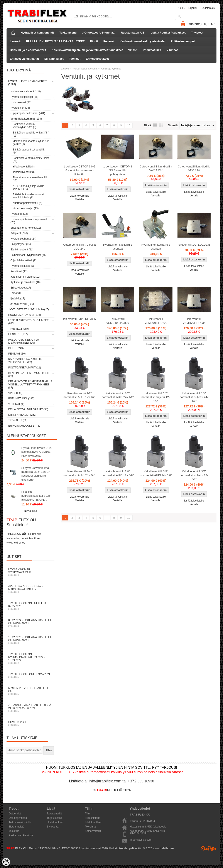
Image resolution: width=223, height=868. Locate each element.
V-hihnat (172, 50)
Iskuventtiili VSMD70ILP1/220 (156, 321)
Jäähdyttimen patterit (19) (25, 277)
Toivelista (90, 827)
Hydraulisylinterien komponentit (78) (29, 221)
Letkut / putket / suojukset (168, 33)
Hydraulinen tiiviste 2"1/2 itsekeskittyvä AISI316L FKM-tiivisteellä (37, 452)
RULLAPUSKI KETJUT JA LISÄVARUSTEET (55, 41)
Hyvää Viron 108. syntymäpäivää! (30, 572)
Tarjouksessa (54, 818)
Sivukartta (53, 827)
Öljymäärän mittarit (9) (23, 260)
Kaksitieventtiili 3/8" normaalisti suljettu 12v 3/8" (194, 475)
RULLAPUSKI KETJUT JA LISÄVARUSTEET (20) (24, 341)
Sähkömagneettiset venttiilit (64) (29, 151)
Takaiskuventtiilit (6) (24, 172)
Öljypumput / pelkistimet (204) (28, 113)
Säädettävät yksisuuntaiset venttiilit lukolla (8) (28, 196)
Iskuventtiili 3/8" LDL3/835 (79, 319)
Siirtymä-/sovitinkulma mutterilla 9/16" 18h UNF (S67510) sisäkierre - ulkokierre (37, 474)
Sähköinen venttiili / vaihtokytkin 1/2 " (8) (24, 126)
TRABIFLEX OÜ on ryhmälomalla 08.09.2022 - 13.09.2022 (30, 658)
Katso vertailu (93, 831)
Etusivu (65, 69)
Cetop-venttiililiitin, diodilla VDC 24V (80, 247)
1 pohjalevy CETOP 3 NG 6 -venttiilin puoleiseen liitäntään (79, 170)
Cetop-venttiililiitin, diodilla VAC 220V (156, 168)
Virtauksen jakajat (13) (26, 208)
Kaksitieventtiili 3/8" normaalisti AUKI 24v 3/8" (156, 473)
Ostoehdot (15, 814)
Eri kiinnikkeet (54, 59)
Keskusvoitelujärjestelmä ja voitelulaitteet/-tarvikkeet (87, 50)
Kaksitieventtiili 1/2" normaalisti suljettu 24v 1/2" (194, 397)
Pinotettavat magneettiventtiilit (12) (30, 179)
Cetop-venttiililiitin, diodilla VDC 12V (194, 168)
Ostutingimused (18, 818)
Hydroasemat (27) (21, 102)
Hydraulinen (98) (20, 108)
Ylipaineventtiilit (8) (24, 167)
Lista (155, 125)
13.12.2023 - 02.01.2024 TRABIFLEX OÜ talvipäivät (30, 640)
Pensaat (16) (17, 354)
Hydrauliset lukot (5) (22, 266)
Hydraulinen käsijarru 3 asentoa (156, 247)
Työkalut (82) (18, 420)
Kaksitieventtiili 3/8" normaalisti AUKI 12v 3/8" (118, 473)
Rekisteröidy (208, 8)
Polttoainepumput (183, 41)
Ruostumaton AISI (133, 33)
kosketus (14, 831)
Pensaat (109, 41)
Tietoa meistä (17, 827)
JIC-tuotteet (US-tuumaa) (99, 33)
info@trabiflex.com (141, 840)
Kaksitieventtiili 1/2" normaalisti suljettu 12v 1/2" (156, 397)
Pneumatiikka (152, 50)
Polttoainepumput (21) (25, 368)
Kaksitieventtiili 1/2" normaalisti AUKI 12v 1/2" (80, 395)
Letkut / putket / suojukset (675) (28, 322)
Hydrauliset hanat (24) (23, 239)
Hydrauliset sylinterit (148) (26, 91)
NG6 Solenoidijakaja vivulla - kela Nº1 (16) (29, 187)
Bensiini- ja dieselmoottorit (28, 50)
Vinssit (133, 50)
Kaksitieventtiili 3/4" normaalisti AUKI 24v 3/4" (80, 473)
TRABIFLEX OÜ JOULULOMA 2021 (30, 675)
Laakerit (15, 41)
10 (129, 125)
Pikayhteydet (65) (21, 244)
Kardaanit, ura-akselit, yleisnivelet (143, 41)
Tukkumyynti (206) (21, 304)
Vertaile (79, 199)
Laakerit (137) (18, 334)
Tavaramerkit (54, 814)
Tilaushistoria (93, 818)
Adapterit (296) (19, 233)
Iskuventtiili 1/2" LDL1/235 (194, 245)
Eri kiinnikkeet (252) (22, 415)
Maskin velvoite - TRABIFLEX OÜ (30, 691)
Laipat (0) (16, 293)
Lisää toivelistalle (80, 196)
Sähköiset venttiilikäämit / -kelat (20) (31, 160)
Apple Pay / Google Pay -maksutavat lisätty (30, 589)
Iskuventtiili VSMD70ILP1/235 (194, 321)
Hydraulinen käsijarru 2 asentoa (118, 247)
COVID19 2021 (30, 723)
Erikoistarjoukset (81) (25, 426)
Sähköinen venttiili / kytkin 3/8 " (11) (31, 134)
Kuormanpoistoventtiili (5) (27, 203)
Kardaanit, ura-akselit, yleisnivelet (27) (25, 361)
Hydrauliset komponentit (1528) (28, 83)
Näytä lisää (30, 511)
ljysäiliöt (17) (18, 299)
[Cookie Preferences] (6, 862)
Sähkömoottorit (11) (22, 250)
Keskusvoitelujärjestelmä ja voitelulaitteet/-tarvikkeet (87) (30, 385)
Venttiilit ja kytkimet (111, 69)
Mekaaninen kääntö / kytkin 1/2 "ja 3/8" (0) (31, 143)
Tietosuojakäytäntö (20, 822)
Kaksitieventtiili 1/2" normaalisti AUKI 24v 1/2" (118, 395)
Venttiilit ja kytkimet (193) (26, 119)
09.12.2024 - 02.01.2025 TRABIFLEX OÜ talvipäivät (30, 623)
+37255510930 (139, 833)
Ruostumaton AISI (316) (25, 315)
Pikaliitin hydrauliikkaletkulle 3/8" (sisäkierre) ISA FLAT (36, 496)
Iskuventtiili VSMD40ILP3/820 (118, 321)
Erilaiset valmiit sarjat (24, 59)
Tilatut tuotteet (93, 822)
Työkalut (75, 59)
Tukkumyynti (68, 33)
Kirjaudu (193, 8)
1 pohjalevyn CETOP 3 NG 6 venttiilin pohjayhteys (118, 170)
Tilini (88, 814)
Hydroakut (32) (19, 214)
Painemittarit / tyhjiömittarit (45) (28, 255)
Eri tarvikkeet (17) (21, 288)
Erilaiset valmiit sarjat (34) (28, 409)
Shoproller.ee (209, 848)
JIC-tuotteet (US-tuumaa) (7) (29, 309)
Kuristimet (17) (19, 271)
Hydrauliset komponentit (37, 33)
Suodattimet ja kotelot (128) (26, 228)
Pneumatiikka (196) (21, 399)
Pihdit (94, 41)
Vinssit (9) (15, 393)
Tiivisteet (197, 33)
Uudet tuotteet (55, 822)
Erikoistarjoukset (97, 59)
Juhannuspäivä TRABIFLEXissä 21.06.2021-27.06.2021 (30, 708)
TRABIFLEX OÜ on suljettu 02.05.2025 (30, 606)
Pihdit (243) (16, 348)
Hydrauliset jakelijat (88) (24, 97)
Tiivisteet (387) (19, 329)
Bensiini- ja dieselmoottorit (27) (29, 375)
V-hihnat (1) (16, 404)
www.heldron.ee (16, 543)
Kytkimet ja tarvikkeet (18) (25, 282)
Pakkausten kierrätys (21, 835)
